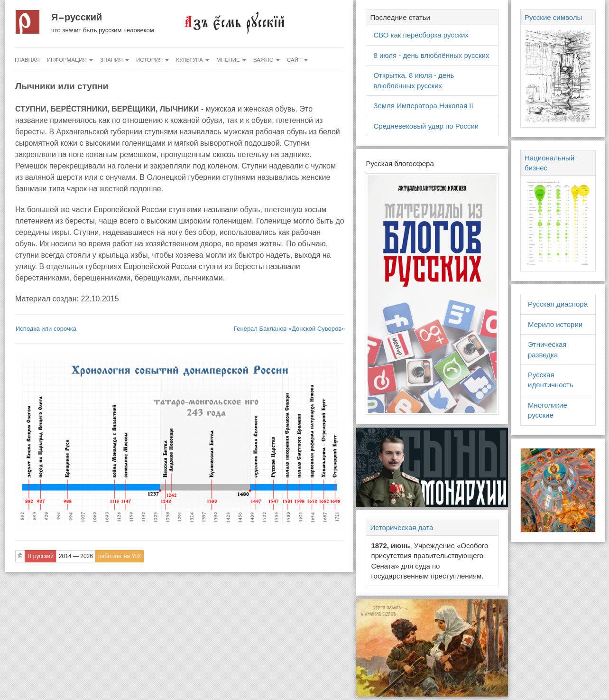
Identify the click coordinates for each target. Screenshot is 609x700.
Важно (267, 60)
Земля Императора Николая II (423, 106)
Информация (70, 60)
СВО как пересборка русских (421, 35)
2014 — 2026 (76, 556)
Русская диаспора (558, 304)
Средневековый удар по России (426, 126)
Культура (193, 60)
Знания (115, 60)
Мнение (231, 60)
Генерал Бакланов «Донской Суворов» (289, 329)
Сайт (297, 60)
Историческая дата (401, 527)
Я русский (77, 17)
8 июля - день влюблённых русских (431, 55)
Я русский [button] (41, 556)
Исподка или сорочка (46, 329)
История (152, 60)
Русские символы (553, 17)
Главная (27, 60)
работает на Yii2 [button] (120, 556)
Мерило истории (555, 324)
